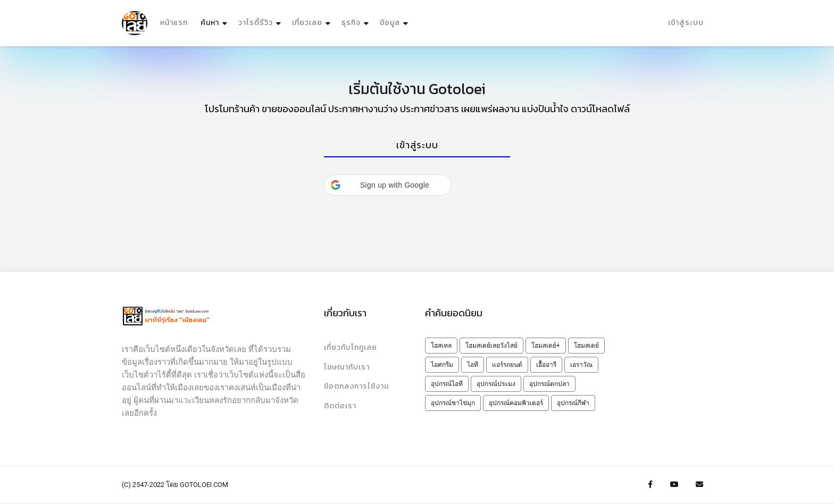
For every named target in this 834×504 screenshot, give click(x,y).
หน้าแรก (174, 23)
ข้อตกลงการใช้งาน (356, 387)
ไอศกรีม (442, 365)
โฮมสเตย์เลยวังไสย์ (491, 346)
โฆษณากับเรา (347, 368)
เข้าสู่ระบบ (686, 23)
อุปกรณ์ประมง (496, 384)
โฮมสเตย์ (586, 346)
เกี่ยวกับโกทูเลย (351, 348)
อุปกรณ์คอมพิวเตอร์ (516, 404)
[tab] (417, 146)
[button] (388, 186)
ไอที (473, 365)
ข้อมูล (390, 23)
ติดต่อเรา (340, 407)
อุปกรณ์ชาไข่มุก (453, 404)
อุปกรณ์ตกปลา (549, 384)
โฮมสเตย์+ (546, 346)
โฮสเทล (441, 346)
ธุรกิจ (351, 23)
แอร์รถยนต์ (507, 365)
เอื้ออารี (546, 365)
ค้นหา (215, 20)
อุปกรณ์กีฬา (573, 404)
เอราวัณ (581, 365)
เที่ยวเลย (307, 23)
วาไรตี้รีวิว (256, 23)
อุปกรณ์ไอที (447, 384)
